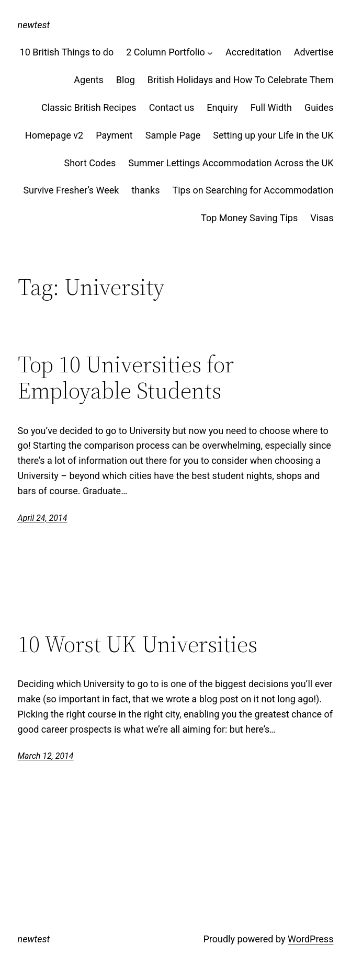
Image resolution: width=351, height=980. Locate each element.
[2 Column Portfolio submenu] (210, 53)
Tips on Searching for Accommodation (253, 190)
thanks (145, 190)
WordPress (310, 939)
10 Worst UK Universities (138, 645)
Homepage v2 (54, 135)
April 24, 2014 (43, 518)
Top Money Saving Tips (249, 218)
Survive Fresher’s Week (71, 190)
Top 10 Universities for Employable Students (126, 378)
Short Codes (90, 163)
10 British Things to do (67, 52)
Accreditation (253, 52)
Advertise (314, 52)
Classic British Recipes (89, 107)
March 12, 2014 (46, 756)
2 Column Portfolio (166, 52)
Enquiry (222, 107)
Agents (89, 80)
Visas (322, 218)
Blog (126, 80)
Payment (114, 135)
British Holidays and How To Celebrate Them (241, 80)
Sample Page (173, 135)
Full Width (271, 107)
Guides (319, 107)
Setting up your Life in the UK (273, 135)
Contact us (172, 107)
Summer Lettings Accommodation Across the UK (231, 163)
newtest (34, 25)
